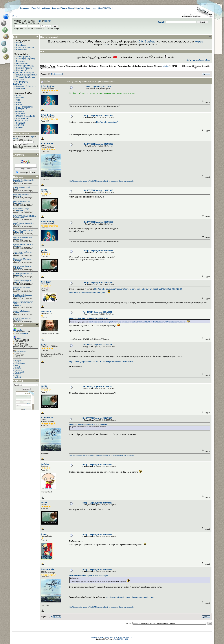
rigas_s (18, 306)
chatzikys (19, 282)
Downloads (25, 8)
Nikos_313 (19, 232)
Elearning (20, 61)
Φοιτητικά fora (22, 63)
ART (18, 100)
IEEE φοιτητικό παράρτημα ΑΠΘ (21, 119)
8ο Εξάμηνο (94, 66)
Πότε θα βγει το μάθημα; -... (23, 266)
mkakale (18, 367)
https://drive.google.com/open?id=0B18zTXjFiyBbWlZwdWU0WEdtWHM (101, 361)
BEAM (19, 105)
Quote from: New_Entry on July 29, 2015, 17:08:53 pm (89, 318)
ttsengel (18, 261)
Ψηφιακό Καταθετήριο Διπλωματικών (24, 78)
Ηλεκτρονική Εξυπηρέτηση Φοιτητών (24, 71)
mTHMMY (21, 89)
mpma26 (18, 360)
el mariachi (19, 203)
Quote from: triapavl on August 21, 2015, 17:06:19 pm (88, 576)
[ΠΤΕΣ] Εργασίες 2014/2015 (99, 87)
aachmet (18, 377)
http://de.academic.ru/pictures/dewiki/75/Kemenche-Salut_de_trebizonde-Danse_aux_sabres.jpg (102, 181)
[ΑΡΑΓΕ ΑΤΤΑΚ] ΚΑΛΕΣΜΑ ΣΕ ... (25, 216)
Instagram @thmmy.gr (26, 86)
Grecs (17, 225)
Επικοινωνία (22, 50)
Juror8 (18, 290)
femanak (18, 369)
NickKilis (18, 362)
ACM (18, 95)
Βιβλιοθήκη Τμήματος (26, 59)
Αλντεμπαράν (48, 144)
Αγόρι (44, 344)
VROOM (20, 125)
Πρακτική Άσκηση (24, 68)
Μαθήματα (46, 8)
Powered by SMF (97, 638)
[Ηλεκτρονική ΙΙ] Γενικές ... (22, 259)
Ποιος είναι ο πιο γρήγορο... (23, 195)
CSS (126, 639)
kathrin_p (166, 66)
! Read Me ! (36, 8)
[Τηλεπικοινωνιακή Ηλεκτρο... (23, 274)
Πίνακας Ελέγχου (21, 134)
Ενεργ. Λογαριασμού (25, 47)
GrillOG (18, 196)
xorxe (17, 375)
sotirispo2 (19, 254)
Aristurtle (20, 98)
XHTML (121, 639)
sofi (17, 189)
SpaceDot (21, 123)
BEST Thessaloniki (25, 107)
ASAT (19, 102)
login (39, 21)
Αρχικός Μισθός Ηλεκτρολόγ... (24, 223)
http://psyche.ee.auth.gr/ (107, 122)
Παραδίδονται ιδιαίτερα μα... (23, 295)
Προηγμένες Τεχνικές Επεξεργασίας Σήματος (136, 66)
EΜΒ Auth (21, 114)
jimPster (45, 464)
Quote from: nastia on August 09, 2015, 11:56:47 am (88, 424)
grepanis (18, 275)
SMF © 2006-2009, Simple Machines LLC (118, 638)
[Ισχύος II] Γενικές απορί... (22, 187)
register (47, 21)
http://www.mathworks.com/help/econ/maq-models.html (130, 597)
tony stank (19, 182)
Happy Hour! (91, 8)
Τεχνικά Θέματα (68, 8)
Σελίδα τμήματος (23, 56)
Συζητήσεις (80, 8)
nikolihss (18, 374)
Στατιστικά (18, 325)
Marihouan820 (20, 364)
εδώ (140, 41)
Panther (20, 127)
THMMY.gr (44, 66)
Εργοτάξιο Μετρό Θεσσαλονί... (24, 180)
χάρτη (199, 41)
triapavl (45, 534)
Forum (19, 43)
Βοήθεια (150, 41)
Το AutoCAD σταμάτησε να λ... (24, 281)
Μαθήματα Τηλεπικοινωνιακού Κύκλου (72, 66)
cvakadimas (20, 218)
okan (17, 313)
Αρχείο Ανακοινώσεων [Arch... (23, 238)
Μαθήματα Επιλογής (108, 66)
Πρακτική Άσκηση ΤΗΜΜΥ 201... (24, 245)
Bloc (115, 639)
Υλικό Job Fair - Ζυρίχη (21, 209)
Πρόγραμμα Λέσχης (25, 66)
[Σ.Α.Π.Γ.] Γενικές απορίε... (22, 318)
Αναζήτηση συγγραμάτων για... (24, 230)
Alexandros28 (19, 372)
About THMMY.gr (105, 8)
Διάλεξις (18, 246)
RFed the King (48, 86)
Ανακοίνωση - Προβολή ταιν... (23, 252)
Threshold (19, 211)
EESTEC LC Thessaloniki (20, 110)
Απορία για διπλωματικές (22, 311)
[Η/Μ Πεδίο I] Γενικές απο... (23, 202)
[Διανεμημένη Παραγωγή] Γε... (24, 288)
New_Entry (46, 282)
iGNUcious (46, 312)
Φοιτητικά (56, 8)
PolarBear (19, 268)
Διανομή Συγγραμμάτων (27, 75)
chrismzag (18, 370)
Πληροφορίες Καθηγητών (21, 83)
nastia (44, 190)
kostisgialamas (21, 297)
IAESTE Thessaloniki (26, 116)
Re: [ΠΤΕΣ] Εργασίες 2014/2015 (98, 115)
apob (17, 365)
